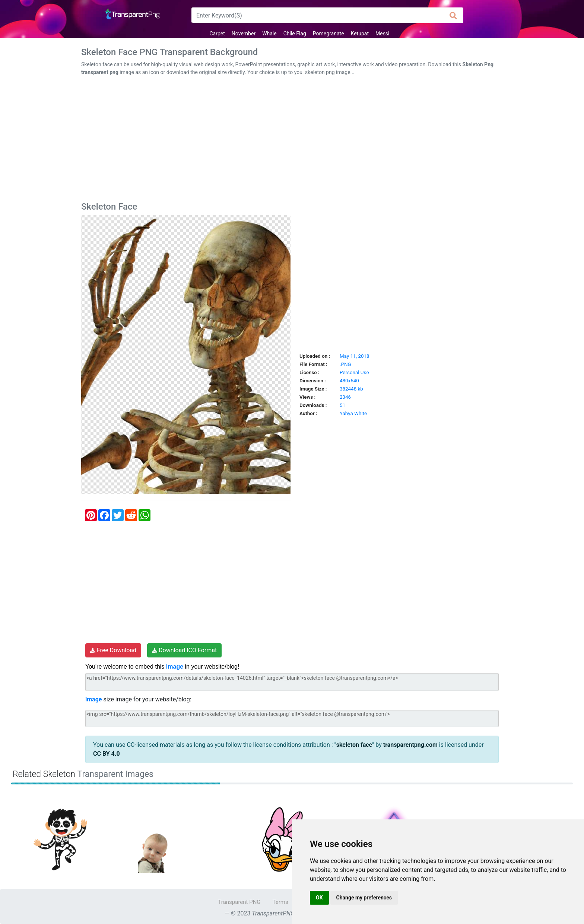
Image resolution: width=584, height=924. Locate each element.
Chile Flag (295, 34)
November (244, 34)
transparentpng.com (410, 745)
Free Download (113, 650)
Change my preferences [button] (364, 898)
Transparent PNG (239, 902)
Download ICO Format (184, 650)
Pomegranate (328, 34)
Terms (280, 902)
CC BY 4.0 (107, 754)
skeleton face (354, 745)
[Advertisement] (292, 140)
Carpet (217, 34)
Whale (269, 34)
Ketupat (360, 34)
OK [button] (319, 898)
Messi (383, 34)
